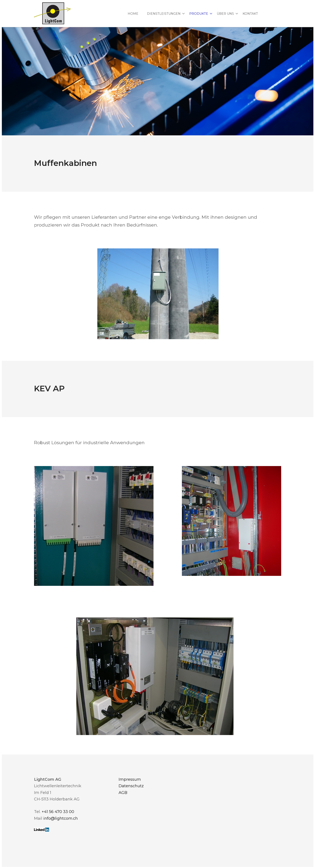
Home (133, 14)
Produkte (199, 14)
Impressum (130, 779)
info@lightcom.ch (61, 818)
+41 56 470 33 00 (58, 812)
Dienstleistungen (164, 14)
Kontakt (250, 14)
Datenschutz (131, 786)
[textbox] (158, 388)
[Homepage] (52, 14)
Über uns (225, 14)
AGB (123, 793)
